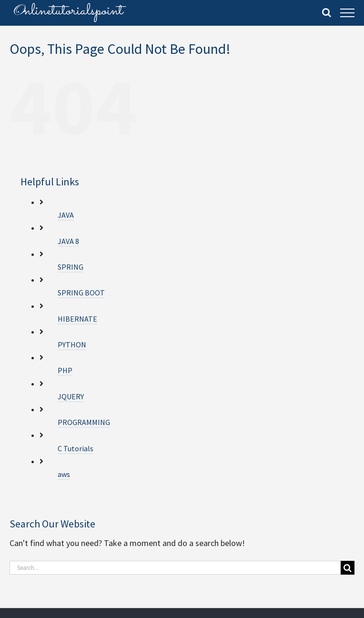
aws (64, 474)
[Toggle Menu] (347, 13)
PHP (65, 370)
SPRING (71, 267)
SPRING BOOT (81, 293)
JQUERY (71, 396)
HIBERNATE (77, 319)
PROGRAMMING (84, 422)
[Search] (348, 568)
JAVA (66, 215)
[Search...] (175, 568)
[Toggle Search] (327, 12)
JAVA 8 (68, 241)
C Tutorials (76, 448)
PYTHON (72, 344)
